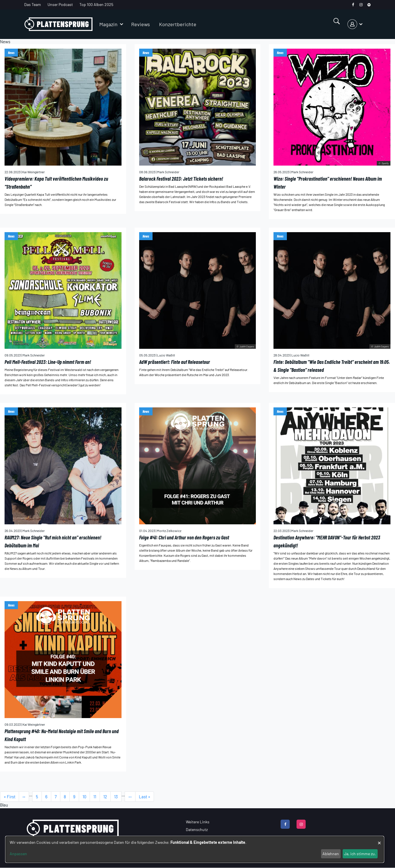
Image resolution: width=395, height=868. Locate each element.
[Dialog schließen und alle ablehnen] (379, 840)
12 (107, 797)
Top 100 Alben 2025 (96, 4)
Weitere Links (198, 822)
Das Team (33, 4)
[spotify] (369, 5)
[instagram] (361, 5)
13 (118, 797)
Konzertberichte (178, 24)
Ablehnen (331, 854)
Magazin (108, 24)
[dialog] (195, 849)
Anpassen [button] (18, 854)
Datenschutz (197, 829)
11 (97, 797)
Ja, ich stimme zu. (360, 854)
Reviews (141, 24)
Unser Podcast (60, 4)
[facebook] (353, 5)
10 (86, 797)
